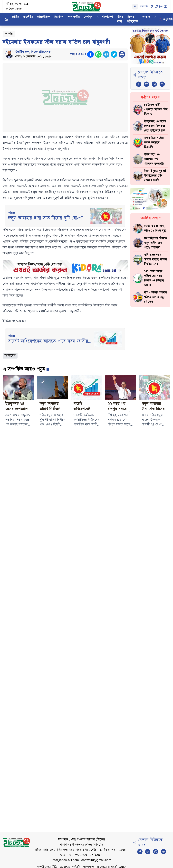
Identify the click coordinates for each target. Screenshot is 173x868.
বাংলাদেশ (107, 17)
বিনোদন (59, 17)
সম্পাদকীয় (73, 17)
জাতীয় (15, 17)
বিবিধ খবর (120, 19)
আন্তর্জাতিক (43, 17)
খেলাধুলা (88, 17)
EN (135, 7)
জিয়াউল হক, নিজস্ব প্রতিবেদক (33, 52)
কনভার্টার (144, 6)
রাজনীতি (28, 17)
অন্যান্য (146, 17)
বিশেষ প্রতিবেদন (132, 19)
